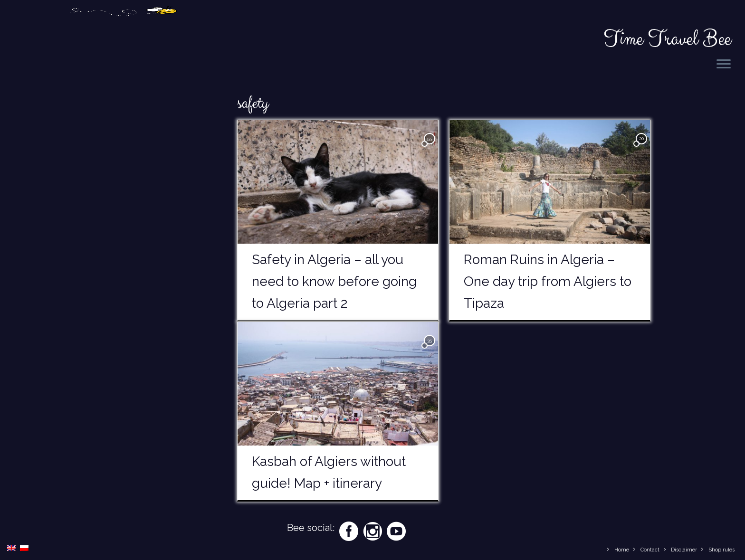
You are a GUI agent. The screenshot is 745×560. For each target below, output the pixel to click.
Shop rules (721, 550)
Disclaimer (684, 550)
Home (622, 550)
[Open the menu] (724, 65)
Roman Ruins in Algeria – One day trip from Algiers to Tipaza (548, 283)
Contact (650, 550)
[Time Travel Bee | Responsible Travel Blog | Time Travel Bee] (123, 39)
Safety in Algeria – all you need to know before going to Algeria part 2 (334, 283)
